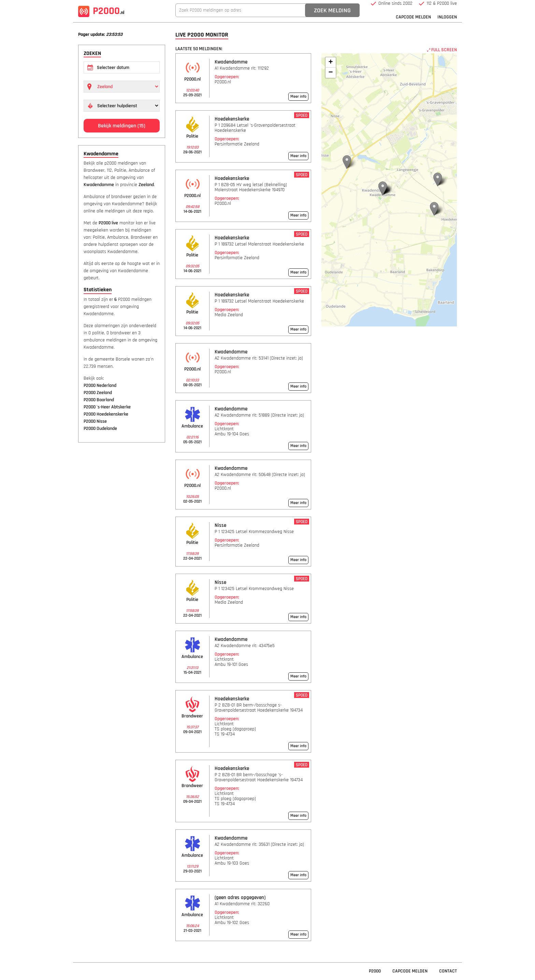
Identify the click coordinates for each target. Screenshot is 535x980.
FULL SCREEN (442, 50)
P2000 (101, 11)
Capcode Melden (413, 17)
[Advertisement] (122, 552)
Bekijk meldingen (122, 126)
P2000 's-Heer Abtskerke (107, 407)
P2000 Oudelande (100, 429)
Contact (448, 971)
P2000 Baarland (99, 400)
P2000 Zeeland (98, 393)
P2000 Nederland (100, 386)
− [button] (330, 73)
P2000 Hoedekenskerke (106, 414)
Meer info (298, 96)
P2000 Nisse (95, 421)
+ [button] (330, 62)
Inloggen (447, 17)
